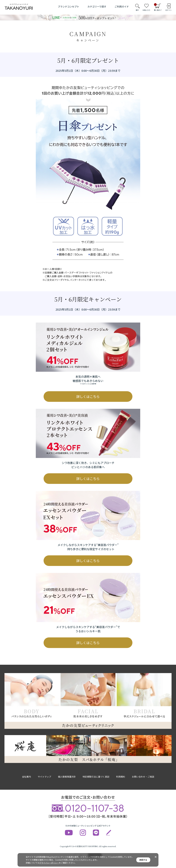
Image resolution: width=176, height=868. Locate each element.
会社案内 (26, 777)
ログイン (168, 10)
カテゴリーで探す (97, 6)
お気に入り (146, 10)
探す (137, 10)
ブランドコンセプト (68, 6)
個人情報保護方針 (67, 777)
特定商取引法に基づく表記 (96, 777)
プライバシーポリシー (49, 863)
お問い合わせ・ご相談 (143, 777)
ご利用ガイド (122, 6)
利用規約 (121, 777)
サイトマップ (44, 777)
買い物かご (158, 7)
